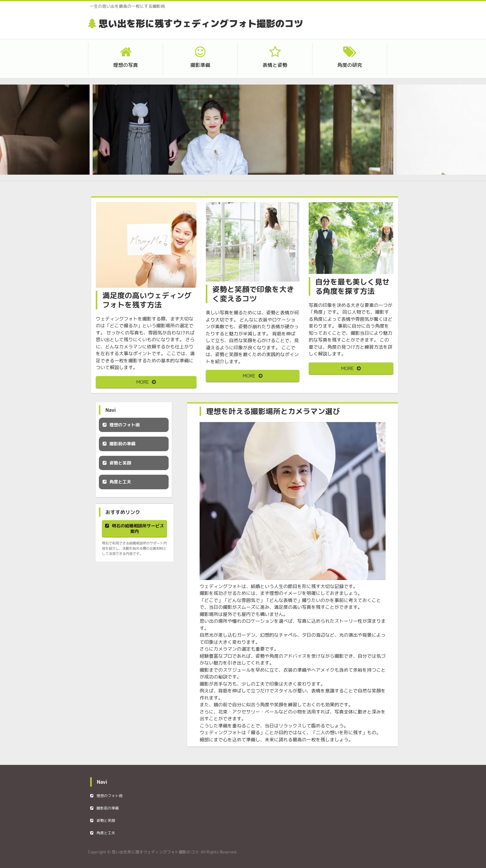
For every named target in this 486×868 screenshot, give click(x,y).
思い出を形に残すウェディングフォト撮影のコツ (201, 24)
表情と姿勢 (275, 65)
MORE (143, 382)
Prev (107, 134)
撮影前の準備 (122, 444)
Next (379, 134)
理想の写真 (126, 65)
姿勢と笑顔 (120, 463)
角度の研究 (350, 65)
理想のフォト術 (125, 425)
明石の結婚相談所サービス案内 (138, 528)
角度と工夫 (120, 482)
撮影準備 (200, 65)
